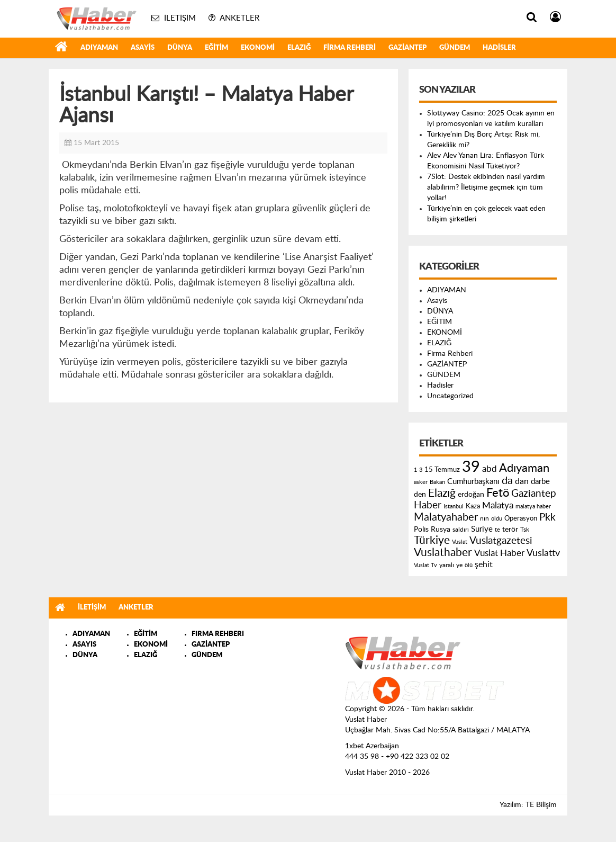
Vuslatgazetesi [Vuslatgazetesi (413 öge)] (501, 541)
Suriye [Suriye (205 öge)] (482, 529)
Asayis (143, 48)
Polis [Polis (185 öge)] (421, 530)
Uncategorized (450, 396)
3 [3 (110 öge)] (421, 470)
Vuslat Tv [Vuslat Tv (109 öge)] (425, 565)
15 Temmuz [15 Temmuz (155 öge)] (442, 470)
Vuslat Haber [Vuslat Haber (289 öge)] (499, 553)
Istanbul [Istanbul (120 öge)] (454, 507)
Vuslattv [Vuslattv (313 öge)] (543, 553)
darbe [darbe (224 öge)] (540, 482)
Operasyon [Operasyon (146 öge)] (521, 518)
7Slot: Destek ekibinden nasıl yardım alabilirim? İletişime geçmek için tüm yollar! (486, 187)
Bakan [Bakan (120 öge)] (437, 482)
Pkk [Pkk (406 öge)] (547, 518)
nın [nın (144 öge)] (484, 518)
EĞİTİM (216, 48)
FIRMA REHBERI (218, 634)
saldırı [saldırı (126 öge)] (461, 530)
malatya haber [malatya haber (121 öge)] (533, 507)
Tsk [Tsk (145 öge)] (525, 530)
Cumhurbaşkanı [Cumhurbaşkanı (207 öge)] (473, 482)
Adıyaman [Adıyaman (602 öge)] (524, 468)
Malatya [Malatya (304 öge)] (498, 505)
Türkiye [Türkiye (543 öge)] (432, 540)
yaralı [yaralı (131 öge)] (447, 565)
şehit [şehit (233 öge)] (484, 565)
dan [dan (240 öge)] (522, 481)
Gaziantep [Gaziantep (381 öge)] (534, 494)
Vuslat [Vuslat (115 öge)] (460, 542)
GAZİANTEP (407, 48)
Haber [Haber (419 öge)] (428, 505)
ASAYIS (84, 645)
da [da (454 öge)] (507, 481)
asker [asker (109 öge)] (421, 482)
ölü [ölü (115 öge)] (469, 565)
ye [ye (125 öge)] (459, 565)
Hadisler (499, 48)
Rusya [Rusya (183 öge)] (441, 530)
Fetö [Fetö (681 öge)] (498, 493)
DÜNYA (180, 48)
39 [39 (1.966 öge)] (471, 467)
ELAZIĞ (299, 48)
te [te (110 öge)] (497, 530)
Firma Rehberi (350, 48)
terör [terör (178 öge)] (510, 530)
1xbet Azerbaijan (372, 746)
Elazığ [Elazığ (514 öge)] (442, 493)
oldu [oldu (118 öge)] (497, 519)
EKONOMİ (258, 48)
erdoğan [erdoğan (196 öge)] (471, 494)
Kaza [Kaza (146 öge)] (473, 506)
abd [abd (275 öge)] (490, 469)
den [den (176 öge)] (420, 495)
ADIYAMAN (99, 48)
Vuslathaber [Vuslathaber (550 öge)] (443, 553)
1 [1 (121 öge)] (415, 470)
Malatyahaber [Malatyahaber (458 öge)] (446, 517)
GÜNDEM (455, 48)
